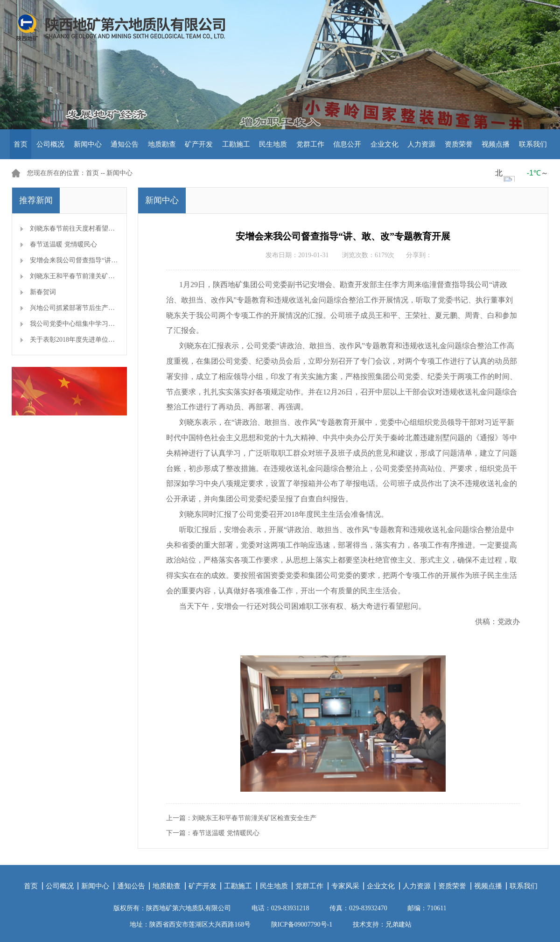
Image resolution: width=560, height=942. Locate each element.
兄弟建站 (399, 924)
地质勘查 (162, 144)
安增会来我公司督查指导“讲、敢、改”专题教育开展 (105, 260)
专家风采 (345, 886)
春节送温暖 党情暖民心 (63, 244)
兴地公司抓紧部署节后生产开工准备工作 (89, 308)
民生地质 (273, 144)
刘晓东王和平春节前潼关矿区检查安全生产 (92, 276)
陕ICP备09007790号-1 (302, 924)
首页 (21, 144)
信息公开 (347, 144)
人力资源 (421, 144)
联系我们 (533, 144)
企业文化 (385, 144)
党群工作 (310, 144)
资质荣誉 (459, 144)
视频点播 (496, 144)
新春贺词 (43, 292)
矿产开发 (199, 144)
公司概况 (50, 144)
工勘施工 (236, 144)
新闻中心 (88, 144)
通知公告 (125, 144)
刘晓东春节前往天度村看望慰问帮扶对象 (89, 228)
